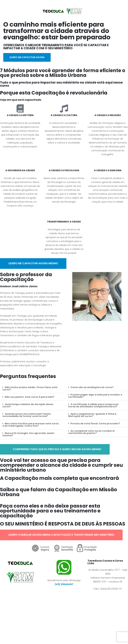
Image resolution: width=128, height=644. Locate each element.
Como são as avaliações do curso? (92, 387)
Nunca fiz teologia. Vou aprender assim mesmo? (28, 434)
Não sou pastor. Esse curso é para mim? (30, 397)
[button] (31, 389)
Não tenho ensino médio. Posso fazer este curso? (30, 388)
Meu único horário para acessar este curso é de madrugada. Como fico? (31, 425)
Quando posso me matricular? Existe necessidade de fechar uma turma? (27, 415)
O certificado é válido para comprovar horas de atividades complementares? (93, 405)
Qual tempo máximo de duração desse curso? (28, 405)
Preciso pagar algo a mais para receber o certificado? (95, 396)
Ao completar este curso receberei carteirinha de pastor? (91, 432)
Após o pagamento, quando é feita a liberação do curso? (92, 415)
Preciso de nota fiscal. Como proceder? (95, 424)
